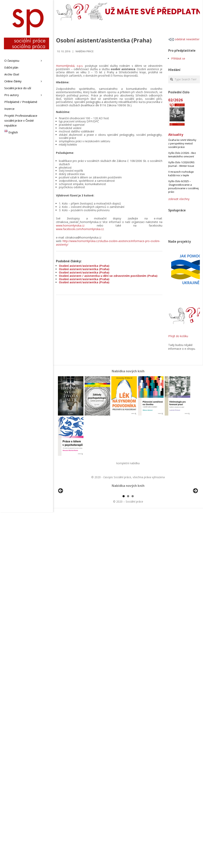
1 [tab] (124, 541)
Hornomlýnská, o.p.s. (70, 66)
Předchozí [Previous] (61, 514)
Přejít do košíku (178, 336)
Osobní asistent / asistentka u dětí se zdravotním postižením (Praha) (108, 276)
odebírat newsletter (184, 39)
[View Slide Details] (72, 515)
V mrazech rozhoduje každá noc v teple (181, 173)
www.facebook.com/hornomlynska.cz (80, 229)
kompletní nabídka (128, 463)
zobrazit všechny (179, 199)
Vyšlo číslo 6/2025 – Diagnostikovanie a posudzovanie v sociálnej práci (183, 186)
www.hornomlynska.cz (70, 225)
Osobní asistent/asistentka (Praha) (84, 266)
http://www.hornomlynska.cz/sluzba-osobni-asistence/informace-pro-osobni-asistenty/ (108, 243)
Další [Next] (195, 514)
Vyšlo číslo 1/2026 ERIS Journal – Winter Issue (181, 164)
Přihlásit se (178, 58)
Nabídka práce (85, 51)
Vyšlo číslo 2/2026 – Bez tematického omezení (182, 155)
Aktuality (176, 135)
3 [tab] (133, 541)
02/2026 (176, 100)
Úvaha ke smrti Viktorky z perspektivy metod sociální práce (182, 143)
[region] (128, 515)
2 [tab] (128, 541)
